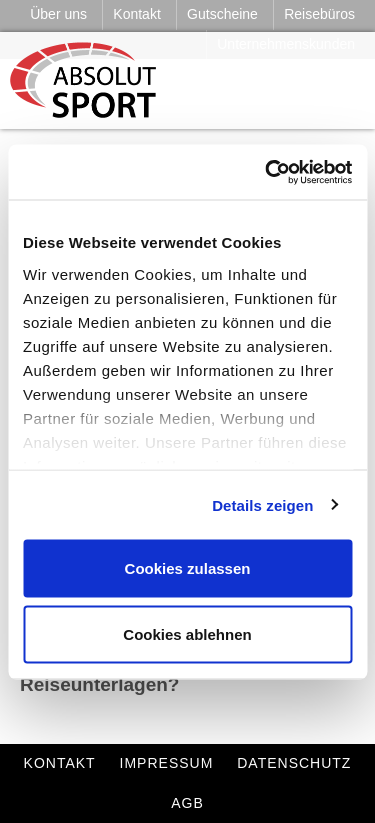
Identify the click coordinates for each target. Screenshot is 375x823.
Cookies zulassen (188, 568)
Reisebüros (319, 14)
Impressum (167, 763)
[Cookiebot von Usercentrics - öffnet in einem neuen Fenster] (267, 172)
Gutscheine (222, 14)
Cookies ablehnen (187, 633)
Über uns (58, 14)
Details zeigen (262, 504)
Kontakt (136, 14)
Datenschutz (294, 763)
